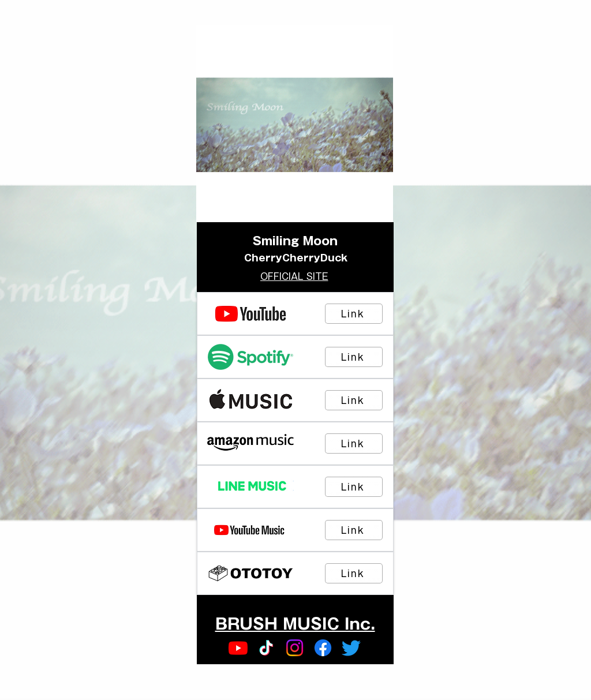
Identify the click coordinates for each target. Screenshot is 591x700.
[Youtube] (238, 648)
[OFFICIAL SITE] (295, 276)
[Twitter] (351, 648)
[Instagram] (295, 648)
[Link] (354, 314)
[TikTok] (266, 648)
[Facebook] (323, 648)
